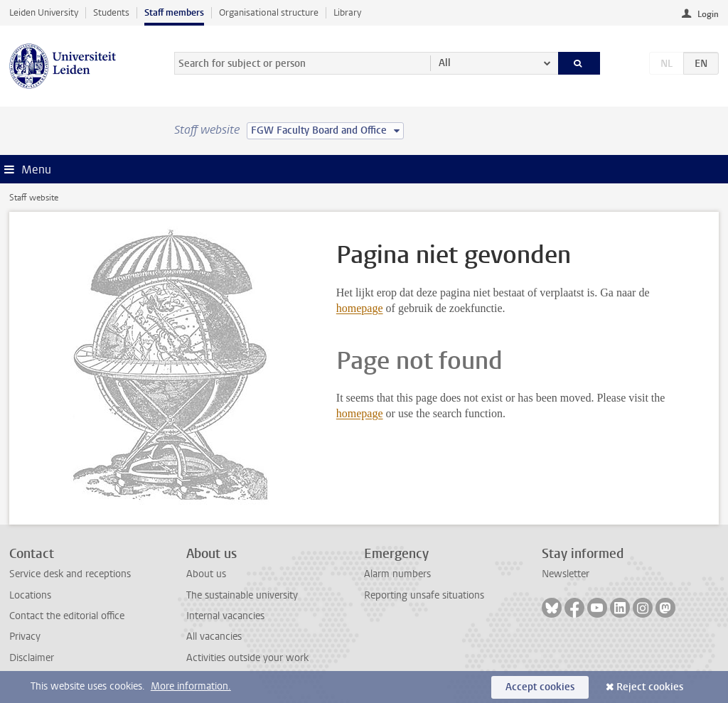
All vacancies (214, 637)
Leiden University (44, 12)
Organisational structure (269, 12)
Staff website (34, 198)
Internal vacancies (225, 616)
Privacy (25, 637)
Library (347, 12)
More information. (191, 686)
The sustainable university (242, 595)
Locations (30, 595)
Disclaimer (32, 658)
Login (708, 14)
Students (111, 12)
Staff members (174, 12)
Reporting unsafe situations (424, 595)
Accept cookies (540, 687)
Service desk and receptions (70, 574)
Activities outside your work (247, 658)
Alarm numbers (397, 574)
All (445, 63)
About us (206, 574)
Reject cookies (650, 687)
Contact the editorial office (67, 616)
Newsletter (566, 574)
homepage (360, 308)
